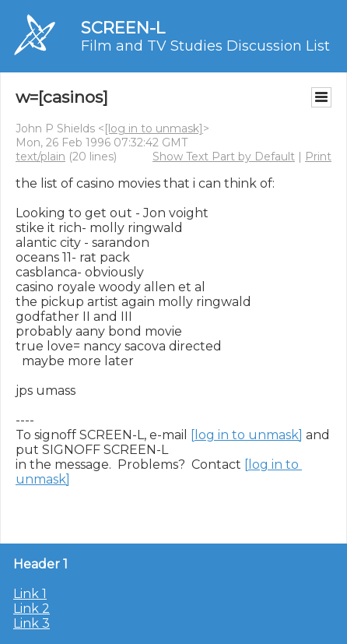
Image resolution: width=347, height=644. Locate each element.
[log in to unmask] (154, 128)
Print (318, 157)
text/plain (40, 157)
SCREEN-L (123, 28)
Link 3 (32, 623)
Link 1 (30, 594)
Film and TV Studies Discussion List (205, 46)
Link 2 (32, 609)
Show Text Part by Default (224, 157)
